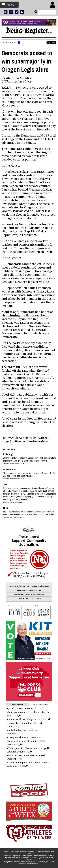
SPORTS (24, 594)
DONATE (46, 586)
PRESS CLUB (36, 586)
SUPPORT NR (23, 598)
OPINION (32, 594)
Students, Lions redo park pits (24, 719)
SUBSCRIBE (14, 586)
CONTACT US (35, 598)
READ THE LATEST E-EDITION (29, 590)
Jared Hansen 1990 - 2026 (22, 708)
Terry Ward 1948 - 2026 (21, 737)
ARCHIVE (41, 594)
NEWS (16, 594)
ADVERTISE (25, 586)
